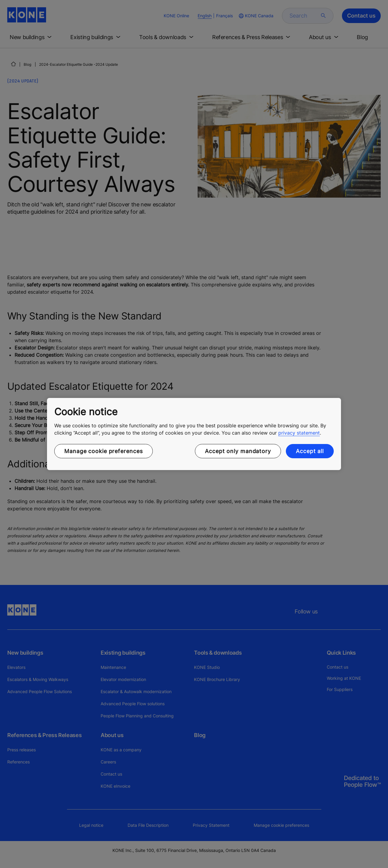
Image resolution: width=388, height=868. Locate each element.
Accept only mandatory (238, 451)
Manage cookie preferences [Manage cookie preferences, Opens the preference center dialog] (104, 451)
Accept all (310, 451)
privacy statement (299, 433)
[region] (194, 434)
